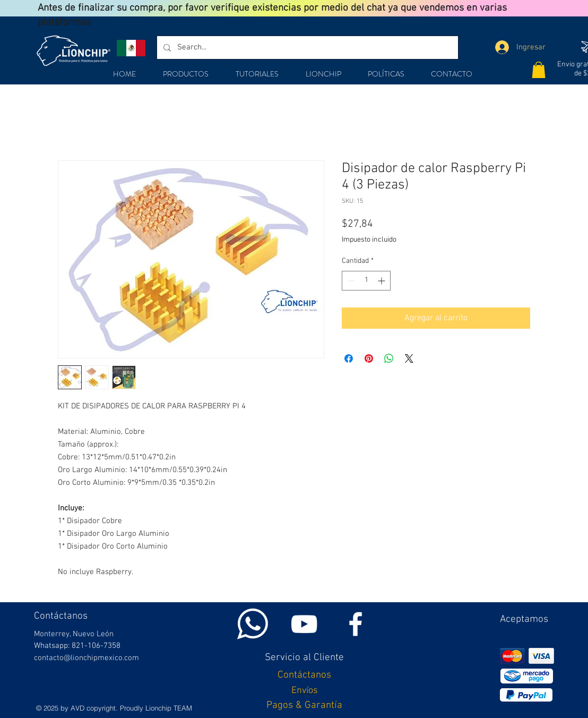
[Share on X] (409, 358)
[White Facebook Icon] (356, 624)
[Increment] (382, 281)
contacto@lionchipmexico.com (87, 658)
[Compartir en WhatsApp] (389, 358)
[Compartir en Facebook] (349, 358)
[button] (539, 70)
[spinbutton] (366, 281)
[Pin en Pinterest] (369, 358)
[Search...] (306, 48)
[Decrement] (350, 281)
